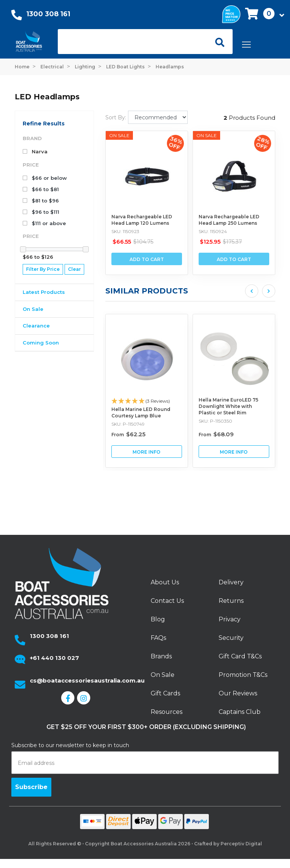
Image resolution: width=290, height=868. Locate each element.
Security (231, 638)
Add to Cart (147, 259)
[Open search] (217, 42)
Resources (167, 712)
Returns (231, 601)
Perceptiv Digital (241, 844)
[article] (189, 391)
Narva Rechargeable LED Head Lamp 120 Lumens (142, 220)
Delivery (231, 582)
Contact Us (167, 601)
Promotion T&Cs (243, 675)
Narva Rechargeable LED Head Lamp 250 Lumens (229, 220)
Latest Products (44, 292)
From (171, 435)
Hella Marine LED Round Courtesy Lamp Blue (183, 412)
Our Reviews (238, 693)
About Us (165, 582)
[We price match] (231, 13)
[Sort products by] (158, 117)
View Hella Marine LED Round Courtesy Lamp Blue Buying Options (189, 452)
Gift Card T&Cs (240, 656)
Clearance (36, 326)
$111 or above (44, 223)
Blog (158, 619)
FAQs (158, 638)
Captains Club (240, 712)
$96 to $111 (41, 212)
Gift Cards (165, 693)
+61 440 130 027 (54, 658)
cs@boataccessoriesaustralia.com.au (87, 680)
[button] (262, 14)
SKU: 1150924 (213, 231)
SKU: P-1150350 (258, 421)
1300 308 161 (48, 14)
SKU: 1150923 (125, 231)
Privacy (230, 619)
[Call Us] (17, 17)
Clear (74, 269)
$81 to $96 (41, 201)
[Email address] (145, 763)
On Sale (33, 309)
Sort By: (116, 117)
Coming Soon (41, 343)
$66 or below (45, 178)
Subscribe (31, 787)
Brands (161, 656)
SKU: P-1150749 (170, 424)
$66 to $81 (41, 189)
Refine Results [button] (44, 124)
